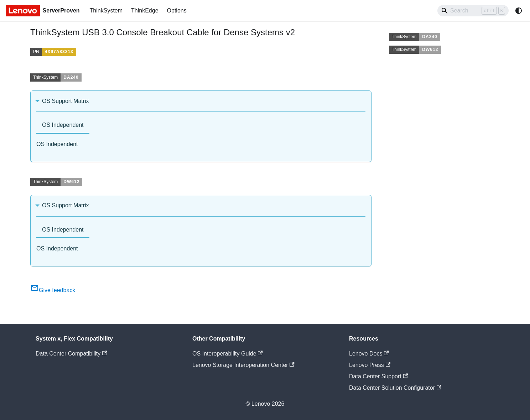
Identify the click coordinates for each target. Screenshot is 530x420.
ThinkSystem (106, 11)
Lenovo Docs (369, 354)
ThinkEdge (145, 11)
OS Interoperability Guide (228, 354)
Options (177, 11)
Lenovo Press (370, 365)
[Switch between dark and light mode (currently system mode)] (519, 11)
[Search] (473, 11)
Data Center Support (378, 376)
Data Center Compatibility (71, 354)
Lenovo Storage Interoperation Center (243, 365)
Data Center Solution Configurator (395, 388)
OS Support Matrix (66, 101)
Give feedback (53, 290)
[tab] (63, 126)
